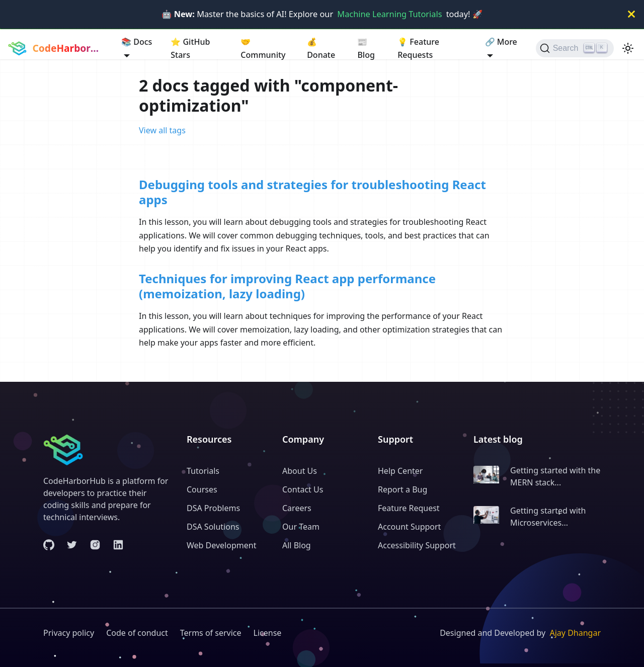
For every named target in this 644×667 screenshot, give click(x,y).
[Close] (631, 14)
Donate (321, 48)
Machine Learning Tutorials (389, 14)
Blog (366, 48)
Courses (202, 489)
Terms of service (211, 633)
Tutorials (203, 471)
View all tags (162, 130)
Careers (297, 508)
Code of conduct (137, 633)
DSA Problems (213, 508)
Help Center (400, 471)
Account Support (409, 527)
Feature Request (409, 508)
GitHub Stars (190, 48)
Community (263, 48)
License (268, 633)
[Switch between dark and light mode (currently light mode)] (628, 48)
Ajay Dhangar (575, 633)
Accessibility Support (417, 545)
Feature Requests (418, 48)
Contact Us (303, 489)
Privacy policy (69, 633)
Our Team (301, 527)
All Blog (297, 545)
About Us (300, 471)
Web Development (221, 545)
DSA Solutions (213, 527)
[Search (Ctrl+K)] (575, 48)
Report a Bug (403, 489)
